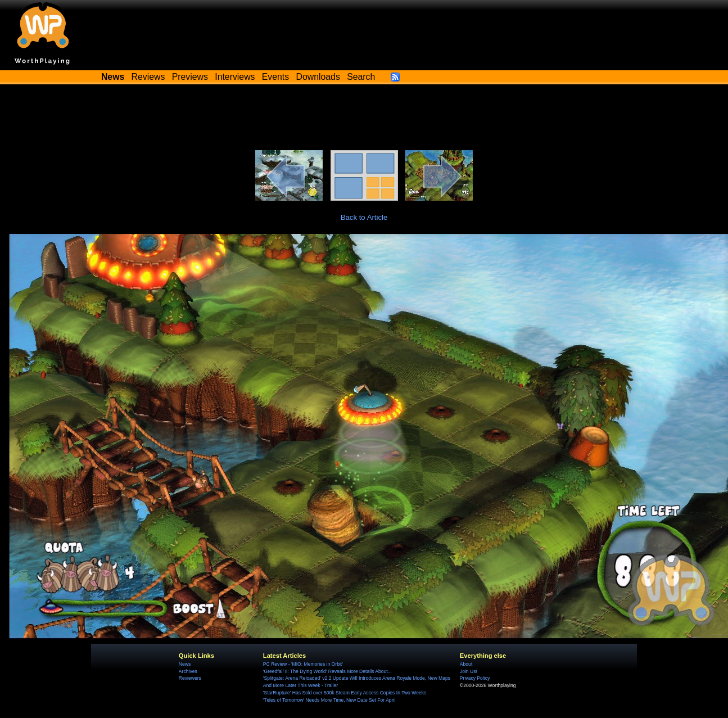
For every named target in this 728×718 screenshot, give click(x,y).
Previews (190, 77)
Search (361, 77)
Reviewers (190, 678)
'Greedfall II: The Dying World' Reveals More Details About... (327, 671)
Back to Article (364, 217)
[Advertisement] (364, 119)
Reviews (148, 77)
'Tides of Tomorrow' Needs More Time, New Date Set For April (329, 700)
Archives (188, 671)
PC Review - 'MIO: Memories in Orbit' (303, 664)
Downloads (318, 77)
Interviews (235, 77)
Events (275, 77)
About (466, 664)
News (185, 664)
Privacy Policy (475, 678)
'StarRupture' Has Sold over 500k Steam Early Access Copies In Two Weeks (345, 693)
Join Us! (469, 671)
